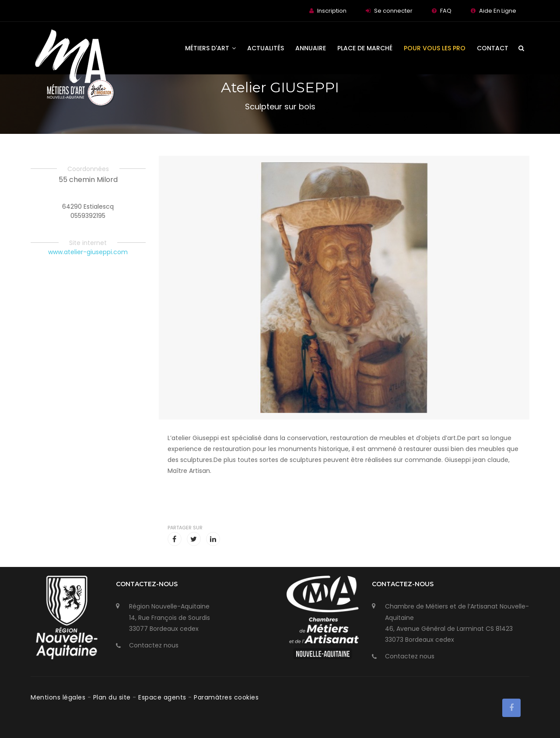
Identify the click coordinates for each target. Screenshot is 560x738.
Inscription (332, 11)
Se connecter (393, 11)
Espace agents (163, 697)
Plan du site (113, 697)
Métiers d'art (210, 48)
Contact (493, 48)
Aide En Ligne (498, 11)
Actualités (266, 48)
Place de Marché (365, 48)
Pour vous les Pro (435, 48)
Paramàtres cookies (226, 697)
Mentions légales (59, 697)
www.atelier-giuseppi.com (88, 252)
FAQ (446, 11)
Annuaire (311, 48)
